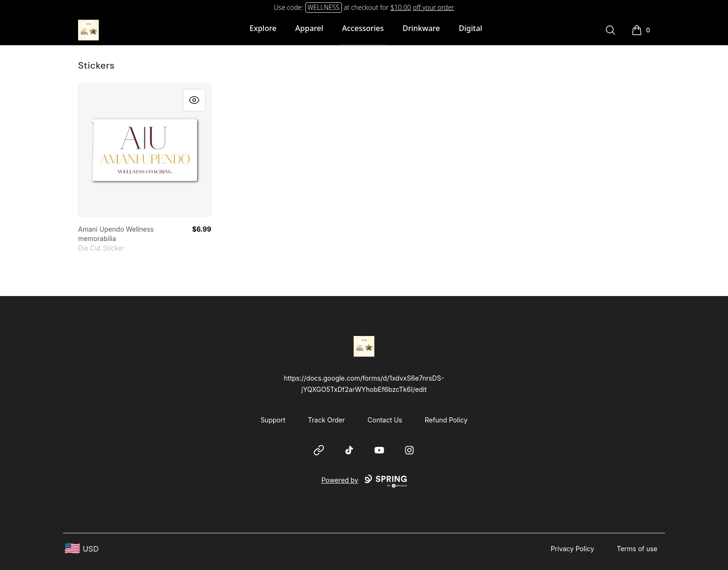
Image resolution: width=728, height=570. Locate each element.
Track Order (327, 420)
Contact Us (385, 420)
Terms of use (637, 549)
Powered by (364, 481)
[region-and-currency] (82, 549)
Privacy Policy (573, 549)
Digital (471, 28)
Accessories (363, 28)
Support (273, 420)
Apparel (309, 28)
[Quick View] (194, 100)
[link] (145, 150)
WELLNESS (324, 7)
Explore (263, 28)
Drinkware (421, 28)
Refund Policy (446, 420)
